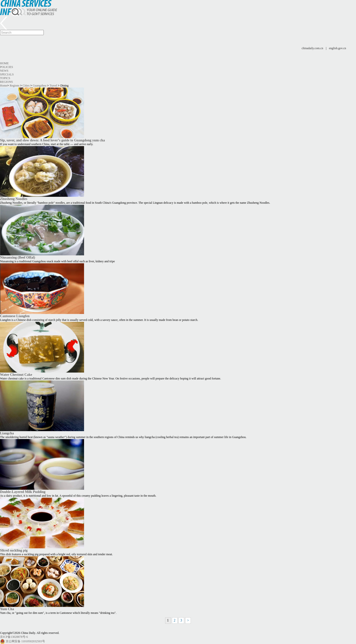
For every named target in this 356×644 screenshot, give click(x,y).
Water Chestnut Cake (16, 375)
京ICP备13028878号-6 (14, 637)
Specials (7, 74)
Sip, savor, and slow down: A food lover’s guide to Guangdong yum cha (52, 140)
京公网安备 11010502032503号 (25, 641)
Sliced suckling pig (14, 550)
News (4, 71)
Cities (26, 86)
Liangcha (7, 433)
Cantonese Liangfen (15, 316)
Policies (7, 67)
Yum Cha (7, 609)
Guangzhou (39, 86)
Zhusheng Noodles (14, 199)
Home (4, 63)
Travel (53, 86)
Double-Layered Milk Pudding (23, 492)
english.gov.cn (338, 48)
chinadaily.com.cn (312, 48)
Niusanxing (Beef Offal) (18, 257)
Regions (6, 82)
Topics (5, 78)
